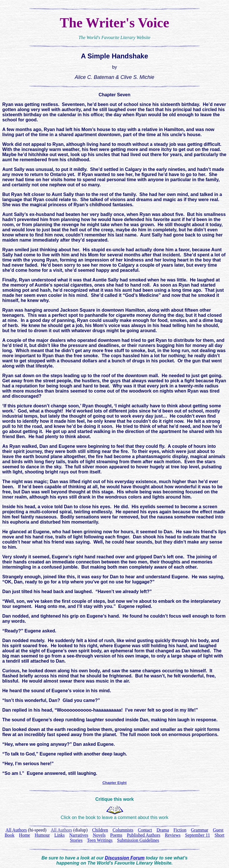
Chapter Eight (114, 783)
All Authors (62, 830)
